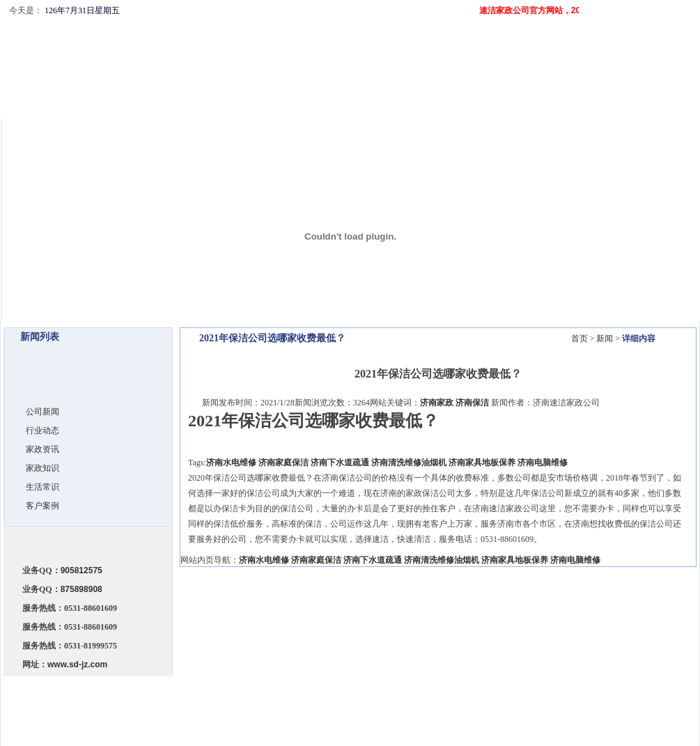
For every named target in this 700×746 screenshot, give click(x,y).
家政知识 (42, 468)
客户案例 (42, 506)
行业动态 (42, 430)
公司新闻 (42, 412)
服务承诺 (310, 697)
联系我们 (431, 697)
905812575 (81, 570)
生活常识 (42, 487)
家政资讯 (42, 449)
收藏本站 (669, 31)
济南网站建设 (589, 711)
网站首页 (229, 697)
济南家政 (437, 403)
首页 (580, 339)
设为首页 (627, 31)
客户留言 (472, 697)
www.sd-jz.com (77, 665)
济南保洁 (472, 403)
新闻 (605, 339)
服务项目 (350, 697)
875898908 (81, 589)
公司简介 (270, 697)
